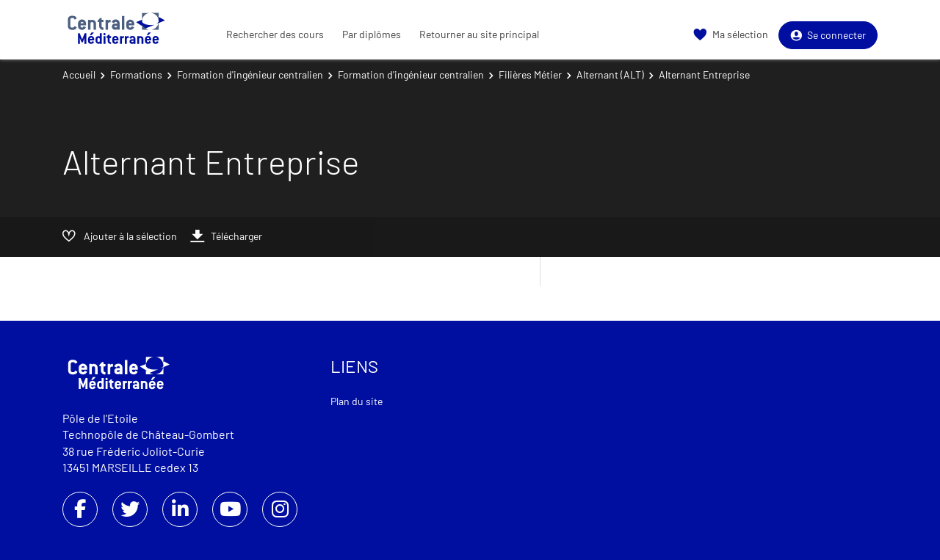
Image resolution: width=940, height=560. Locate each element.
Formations (136, 74)
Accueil (79, 74)
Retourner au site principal (479, 34)
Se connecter (828, 35)
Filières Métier (530, 74)
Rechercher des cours (275, 34)
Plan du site (357, 401)
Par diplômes (372, 34)
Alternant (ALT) (610, 74)
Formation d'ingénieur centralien (250, 74)
